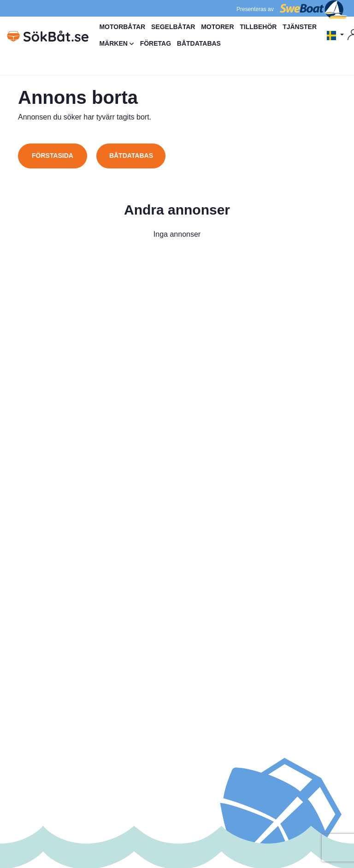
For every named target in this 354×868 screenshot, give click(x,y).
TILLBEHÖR (258, 27)
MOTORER (217, 27)
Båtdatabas (131, 156)
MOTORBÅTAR (122, 27)
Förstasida (53, 156)
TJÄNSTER (300, 27)
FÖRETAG (156, 43)
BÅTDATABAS (199, 43)
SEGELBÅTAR (173, 27)
